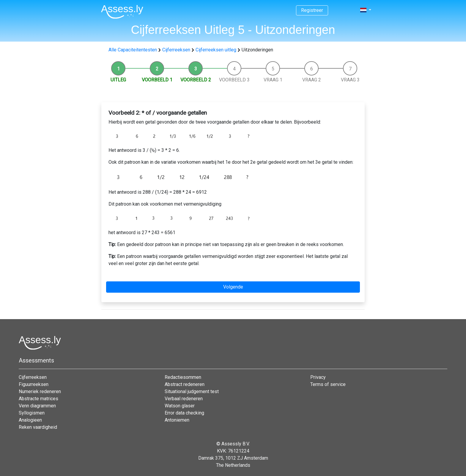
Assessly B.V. (236, 444)
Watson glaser (180, 406)
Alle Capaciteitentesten (133, 50)
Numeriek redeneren (40, 391)
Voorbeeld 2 (196, 80)
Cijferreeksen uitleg (216, 50)
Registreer (312, 10)
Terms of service (328, 384)
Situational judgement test (192, 391)
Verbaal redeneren (184, 399)
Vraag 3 (350, 80)
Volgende (233, 287)
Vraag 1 (273, 80)
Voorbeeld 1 (157, 80)
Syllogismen (32, 413)
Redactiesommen (183, 377)
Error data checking (184, 413)
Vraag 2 (312, 80)
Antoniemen (177, 420)
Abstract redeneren (185, 384)
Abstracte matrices (38, 399)
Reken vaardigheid (38, 427)
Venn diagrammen (37, 406)
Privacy (318, 377)
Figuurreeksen (34, 384)
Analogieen (30, 420)
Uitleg (118, 80)
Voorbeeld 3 (234, 80)
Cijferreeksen (176, 50)
